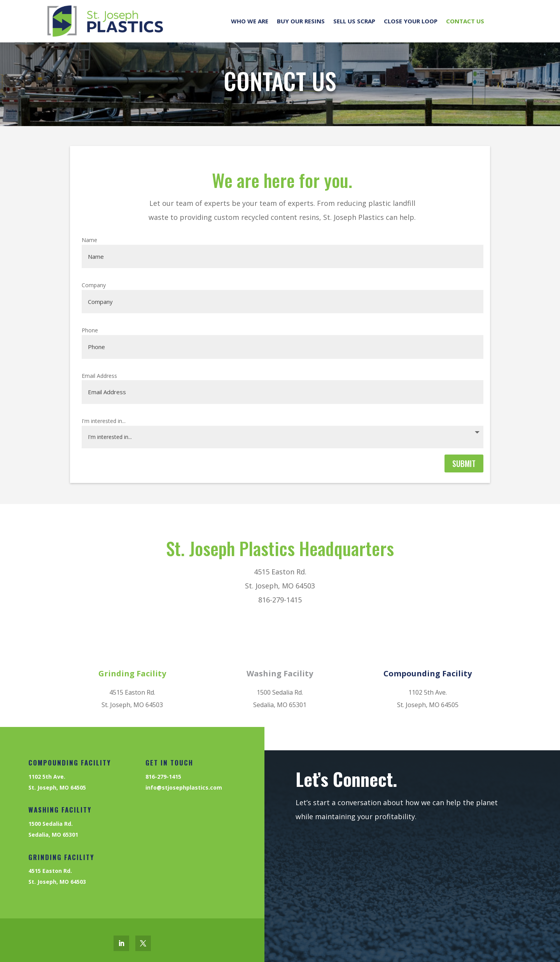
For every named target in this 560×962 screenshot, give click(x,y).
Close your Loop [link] (411, 21)
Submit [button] (464, 463)
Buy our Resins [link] (301, 21)
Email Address (99, 376)
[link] (105, 21)
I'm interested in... (104, 421)
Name (89, 240)
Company (94, 285)
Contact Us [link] (465, 21)
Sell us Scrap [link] (354, 21)
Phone (90, 330)
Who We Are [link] (250, 21)
